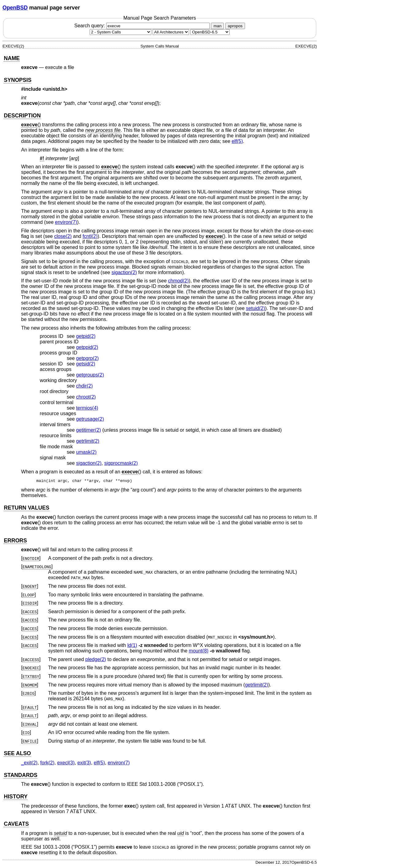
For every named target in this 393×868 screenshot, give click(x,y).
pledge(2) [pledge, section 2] (96, 660)
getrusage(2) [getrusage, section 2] (90, 419)
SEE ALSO (17, 754)
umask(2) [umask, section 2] (86, 452)
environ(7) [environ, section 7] (66, 222)
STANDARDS (20, 776)
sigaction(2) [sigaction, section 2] (124, 272)
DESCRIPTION (22, 116)
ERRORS (15, 541)
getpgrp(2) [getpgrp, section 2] (88, 358)
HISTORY (16, 797)
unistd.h (55, 89)
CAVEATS (16, 825)
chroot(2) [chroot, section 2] (86, 397)
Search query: (143, 26)
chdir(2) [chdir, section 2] (84, 386)
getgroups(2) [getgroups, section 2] (90, 375)
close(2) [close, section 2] (63, 236)
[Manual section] (121, 32)
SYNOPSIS (18, 80)
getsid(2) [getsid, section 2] (86, 364)
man (217, 26)
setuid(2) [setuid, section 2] (255, 308)
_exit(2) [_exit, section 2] (29, 764)
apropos (235, 26)
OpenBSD (15, 8)
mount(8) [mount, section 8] (199, 652)
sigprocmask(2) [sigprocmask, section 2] (121, 463)
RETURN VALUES (26, 509)
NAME (12, 58)
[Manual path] (210, 32)
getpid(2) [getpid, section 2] (86, 336)
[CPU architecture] (171, 32)
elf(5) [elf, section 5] (237, 141)
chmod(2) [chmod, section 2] (178, 281)
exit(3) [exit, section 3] (84, 764)
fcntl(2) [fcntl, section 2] (90, 236)
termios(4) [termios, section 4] (87, 408)
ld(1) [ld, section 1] (132, 646)
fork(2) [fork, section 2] (47, 764)
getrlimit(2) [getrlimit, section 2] (88, 441)
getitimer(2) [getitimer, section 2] (89, 430)
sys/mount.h (256, 638)
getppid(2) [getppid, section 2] (87, 347)
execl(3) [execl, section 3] (66, 764)
